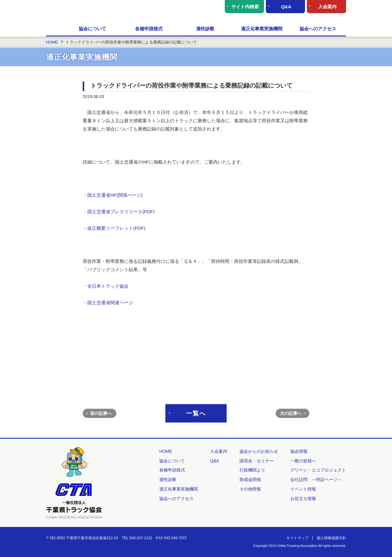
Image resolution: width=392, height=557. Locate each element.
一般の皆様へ (303, 461)
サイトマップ (297, 538)
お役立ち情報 (303, 498)
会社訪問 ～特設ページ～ (316, 479)
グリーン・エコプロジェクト (318, 470)
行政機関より (252, 470)
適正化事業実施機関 (262, 29)
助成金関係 (250, 479)
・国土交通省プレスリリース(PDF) (119, 212)
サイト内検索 (245, 7)
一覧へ (196, 413)
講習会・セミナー (257, 461)
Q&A (286, 7)
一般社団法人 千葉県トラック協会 (106, 11)
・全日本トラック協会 (106, 286)
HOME (55, 29)
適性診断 (205, 29)
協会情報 (299, 451)
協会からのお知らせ (259, 451)
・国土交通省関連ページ (108, 303)
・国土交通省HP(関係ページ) (113, 195)
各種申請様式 (149, 29)
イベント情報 (303, 489)
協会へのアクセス (318, 29)
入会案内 (327, 7)
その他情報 (250, 489)
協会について (92, 29)
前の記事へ (101, 413)
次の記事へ (291, 413)
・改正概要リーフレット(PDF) (114, 228)
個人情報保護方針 (331, 538)
